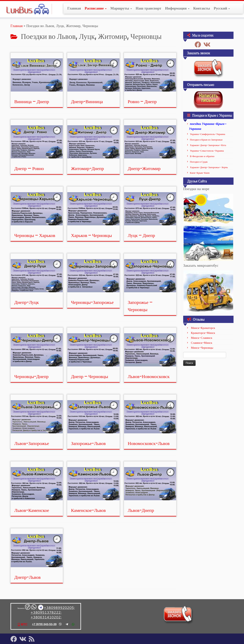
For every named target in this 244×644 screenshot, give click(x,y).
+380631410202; (46, 617)
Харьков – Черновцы (92, 235)
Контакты (202, 8)
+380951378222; (46, 612)
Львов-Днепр (141, 510)
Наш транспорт (148, 8)
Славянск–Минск (201, 343)
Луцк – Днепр (141, 235)
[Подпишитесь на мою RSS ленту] (33, 639)
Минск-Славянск (201, 338)
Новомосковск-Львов (149, 443)
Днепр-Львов (27, 577)
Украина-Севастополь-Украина (207, 151)
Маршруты (121, 8)
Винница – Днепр (32, 101)
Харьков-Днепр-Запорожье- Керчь (209, 167)
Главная (74, 8)
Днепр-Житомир (144, 168)
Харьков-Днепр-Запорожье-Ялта (208, 145)
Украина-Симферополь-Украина (207, 134)
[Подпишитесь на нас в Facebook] (199, 45)
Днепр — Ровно (29, 168)
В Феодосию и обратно (202, 156)
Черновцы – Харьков (35, 235)
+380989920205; (59, 607)
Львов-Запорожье (32, 443)
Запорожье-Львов (88, 443)
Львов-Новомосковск (149, 376)
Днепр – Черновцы (90, 376)
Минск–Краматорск (203, 328)
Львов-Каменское (32, 510)
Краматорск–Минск (203, 333)
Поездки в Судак (199, 162)
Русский (222, 8)
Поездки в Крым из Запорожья (206, 140)
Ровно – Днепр (142, 101)
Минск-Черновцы (202, 348)
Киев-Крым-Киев (200, 173)
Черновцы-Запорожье (92, 302)
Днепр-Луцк (26, 302)
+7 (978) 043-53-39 (44, 624)
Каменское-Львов (88, 510)
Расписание (96, 8)
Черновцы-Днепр (31, 376)
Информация (177, 8)
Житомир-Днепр (87, 168)
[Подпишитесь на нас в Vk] (208, 45)
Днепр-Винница (87, 101)
